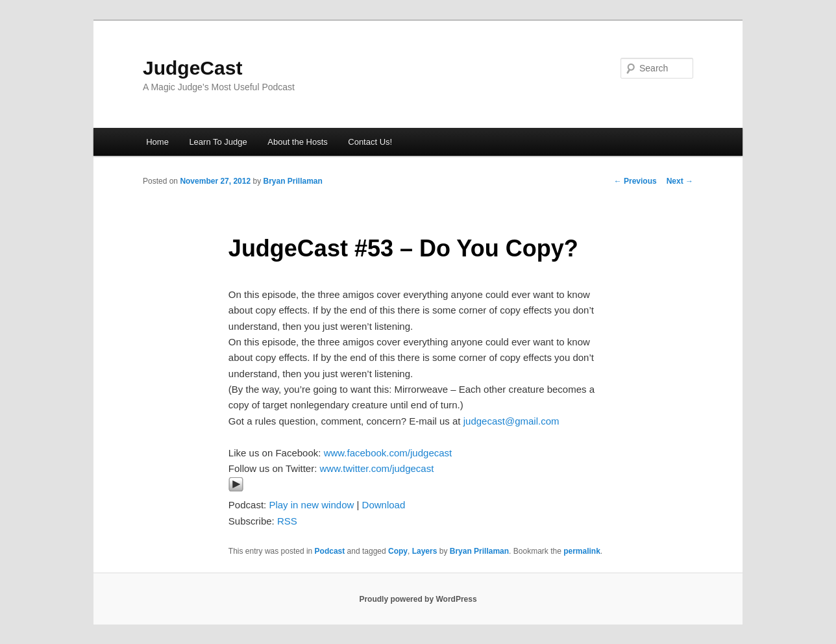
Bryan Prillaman (292, 181)
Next (680, 181)
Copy (398, 551)
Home (157, 142)
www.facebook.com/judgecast (388, 453)
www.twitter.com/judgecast (376, 468)
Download (384, 505)
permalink (582, 551)
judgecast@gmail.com (511, 421)
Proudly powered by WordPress (418, 599)
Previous (635, 181)
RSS (287, 521)
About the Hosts (298, 142)
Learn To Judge (218, 142)
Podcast (330, 551)
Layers (425, 551)
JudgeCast (192, 68)
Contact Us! (370, 142)
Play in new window (311, 505)
